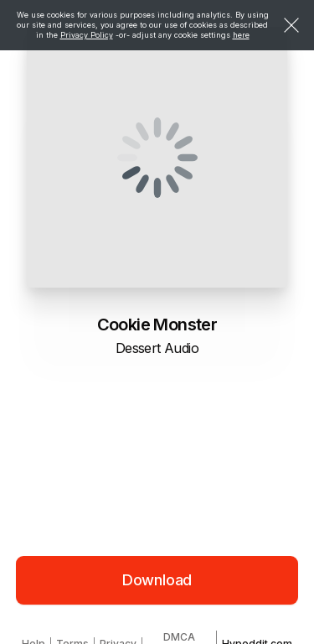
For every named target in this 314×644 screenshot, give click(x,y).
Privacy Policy (87, 35)
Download (157, 580)
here (241, 35)
